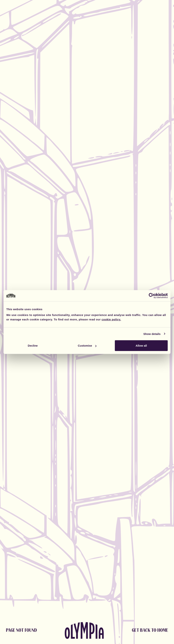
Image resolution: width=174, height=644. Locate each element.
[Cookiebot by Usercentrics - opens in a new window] (151, 296)
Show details (152, 334)
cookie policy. (111, 319)
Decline (33, 346)
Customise (87, 346)
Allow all (141, 346)
